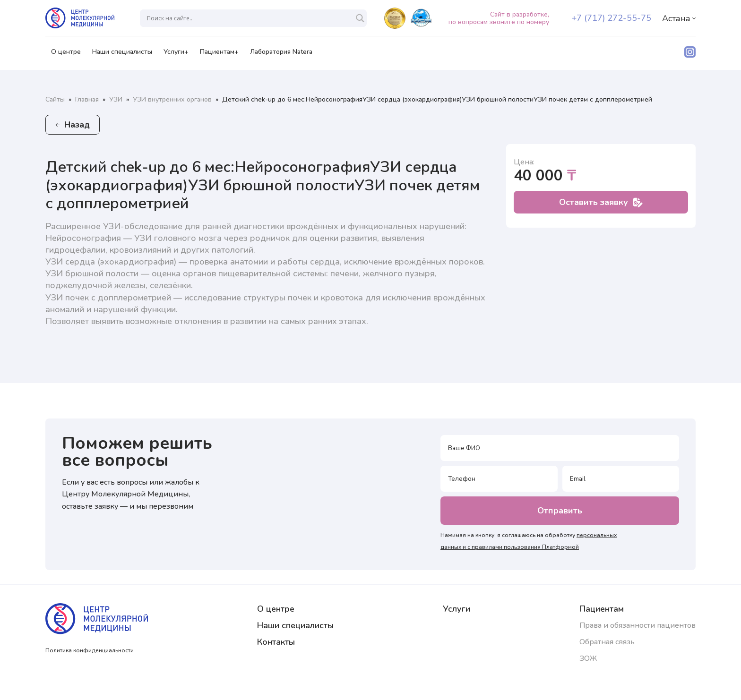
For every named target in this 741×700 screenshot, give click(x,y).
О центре (66, 55)
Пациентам (602, 609)
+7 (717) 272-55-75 (611, 18)
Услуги (457, 609)
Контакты (276, 642)
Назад (73, 125)
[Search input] (249, 18)
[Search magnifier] (360, 18)
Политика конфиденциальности (90, 650)
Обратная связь (607, 642)
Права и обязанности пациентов (638, 625)
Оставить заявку (601, 202)
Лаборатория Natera (281, 55)
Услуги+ (176, 55)
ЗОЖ (588, 658)
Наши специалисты (122, 55)
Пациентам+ (219, 55)
